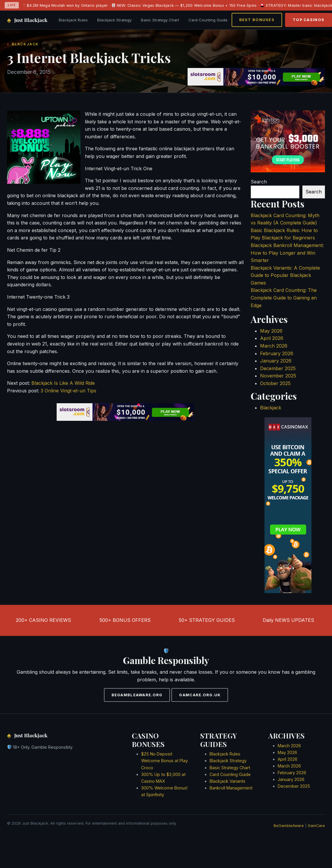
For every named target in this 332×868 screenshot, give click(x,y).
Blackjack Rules (73, 20)
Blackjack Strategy (114, 20)
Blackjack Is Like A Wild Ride (63, 383)
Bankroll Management (231, 788)
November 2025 (278, 376)
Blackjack (271, 408)
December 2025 (278, 368)
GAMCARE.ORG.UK (200, 695)
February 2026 (277, 353)
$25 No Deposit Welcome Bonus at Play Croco (165, 761)
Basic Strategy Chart (160, 20)
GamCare (316, 826)
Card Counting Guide (208, 20)
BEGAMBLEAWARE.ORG (137, 695)
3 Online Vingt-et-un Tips (68, 391)
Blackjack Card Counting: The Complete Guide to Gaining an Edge (284, 298)
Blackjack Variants (227, 781)
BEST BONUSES (257, 20)
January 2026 (276, 361)
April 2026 (272, 338)
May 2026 (271, 331)
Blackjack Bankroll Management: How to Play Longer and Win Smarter (287, 253)
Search (259, 182)
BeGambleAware (289, 826)
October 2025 (275, 383)
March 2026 (274, 346)
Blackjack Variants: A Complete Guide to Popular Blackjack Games (285, 275)
